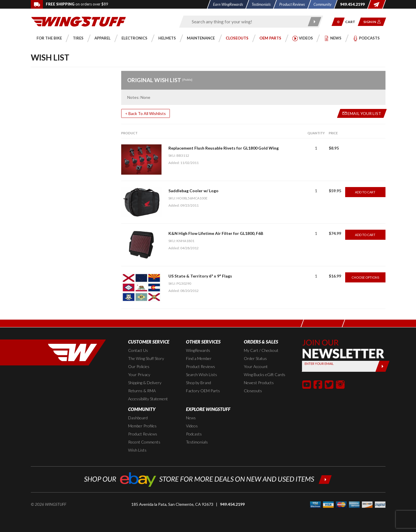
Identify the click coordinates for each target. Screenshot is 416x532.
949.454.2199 (232, 504)
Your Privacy (139, 375)
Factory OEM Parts (203, 391)
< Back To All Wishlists (146, 113)
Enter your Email (319, 364)
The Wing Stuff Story (146, 358)
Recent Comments (144, 442)
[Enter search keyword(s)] (246, 22)
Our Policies (139, 366)
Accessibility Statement (148, 399)
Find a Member (199, 358)
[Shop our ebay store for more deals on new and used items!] (208, 479)
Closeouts (253, 391)
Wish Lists (137, 450)
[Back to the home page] (79, 21)
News (191, 418)
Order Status (255, 358)
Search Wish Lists (202, 375)
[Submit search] (315, 22)
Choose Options (365, 277)
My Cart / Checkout (261, 350)
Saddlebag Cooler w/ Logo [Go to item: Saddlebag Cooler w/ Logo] (193, 191)
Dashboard (138, 418)
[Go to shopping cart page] (352, 22)
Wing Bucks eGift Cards (265, 375)
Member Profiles (142, 426)
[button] (338, 22)
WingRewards (198, 350)
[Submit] (382, 366)
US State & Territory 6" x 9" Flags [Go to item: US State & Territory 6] (200, 276)
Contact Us (138, 350)
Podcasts (194, 434)
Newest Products (259, 383)
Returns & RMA (142, 391)
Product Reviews (201, 366)
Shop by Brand (198, 383)
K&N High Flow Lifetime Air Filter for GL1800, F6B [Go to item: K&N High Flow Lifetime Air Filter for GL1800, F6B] (216, 233)
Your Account (256, 366)
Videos (192, 426)
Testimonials (197, 442)
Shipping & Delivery (145, 383)
